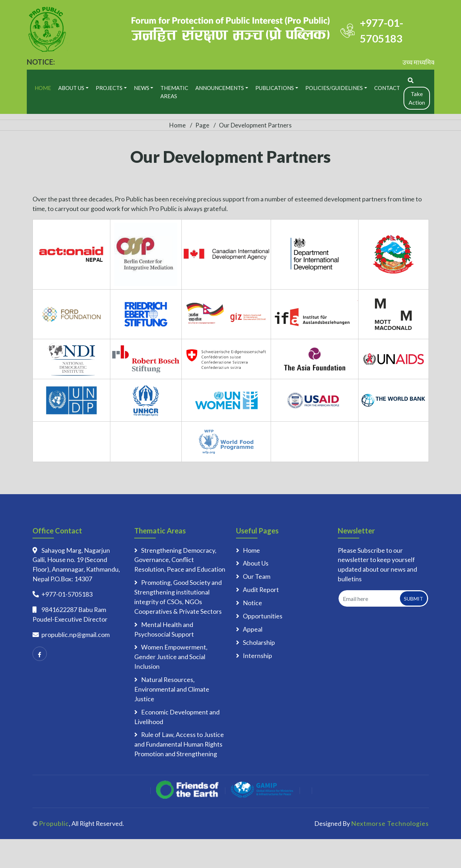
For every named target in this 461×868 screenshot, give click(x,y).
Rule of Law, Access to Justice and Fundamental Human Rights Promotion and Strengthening (179, 744)
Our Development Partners (255, 125)
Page (202, 125)
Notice (252, 603)
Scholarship (259, 642)
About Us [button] (71, 88)
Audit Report (261, 589)
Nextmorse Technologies (390, 823)
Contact (387, 88)
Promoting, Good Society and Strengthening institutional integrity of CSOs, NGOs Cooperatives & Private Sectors (178, 597)
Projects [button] (109, 88)
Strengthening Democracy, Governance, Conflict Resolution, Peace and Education (180, 560)
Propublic (54, 823)
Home (43, 88)
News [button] (142, 88)
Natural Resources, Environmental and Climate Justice (172, 689)
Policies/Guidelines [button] (334, 88)
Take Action (417, 98)
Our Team (257, 576)
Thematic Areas (174, 92)
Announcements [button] (220, 88)
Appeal (253, 629)
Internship (257, 656)
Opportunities (263, 616)
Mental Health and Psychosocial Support (164, 629)
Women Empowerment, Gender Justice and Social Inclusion (171, 657)
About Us (256, 563)
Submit (414, 599)
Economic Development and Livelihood (177, 717)
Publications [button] (275, 88)
